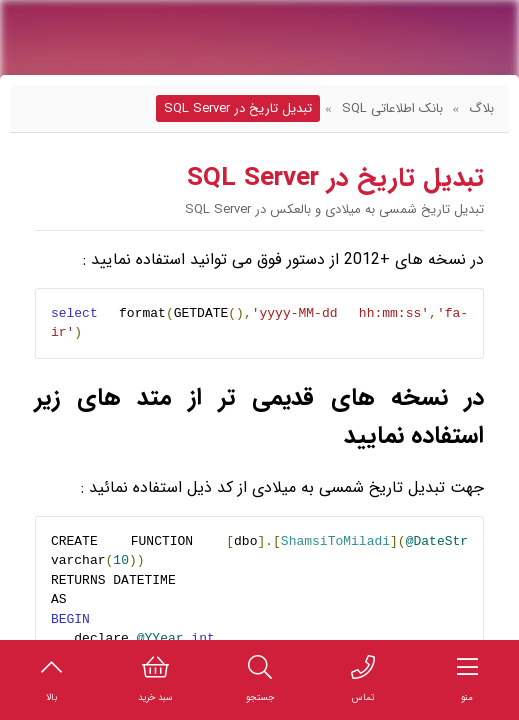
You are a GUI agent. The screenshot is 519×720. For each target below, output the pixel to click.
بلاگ (481, 108)
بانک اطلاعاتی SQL (392, 108)
